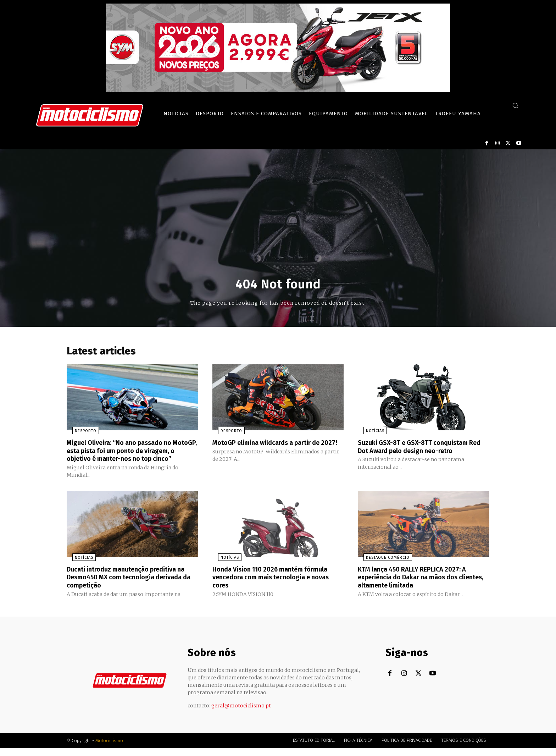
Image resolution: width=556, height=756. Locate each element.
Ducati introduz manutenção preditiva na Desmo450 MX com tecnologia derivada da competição (128, 586)
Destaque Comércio (382, 566)
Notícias (369, 433)
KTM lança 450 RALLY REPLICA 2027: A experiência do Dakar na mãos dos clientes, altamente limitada (418, 586)
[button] (515, 105)
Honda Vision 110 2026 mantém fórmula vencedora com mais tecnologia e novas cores (278, 586)
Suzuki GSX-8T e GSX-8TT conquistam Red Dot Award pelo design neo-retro (419, 448)
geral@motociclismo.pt (241, 714)
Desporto (80, 433)
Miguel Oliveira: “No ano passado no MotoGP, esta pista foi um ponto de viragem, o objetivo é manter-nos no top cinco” (132, 456)
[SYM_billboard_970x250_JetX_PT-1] (278, 90)
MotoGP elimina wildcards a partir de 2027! (273, 448)
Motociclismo (109, 749)
